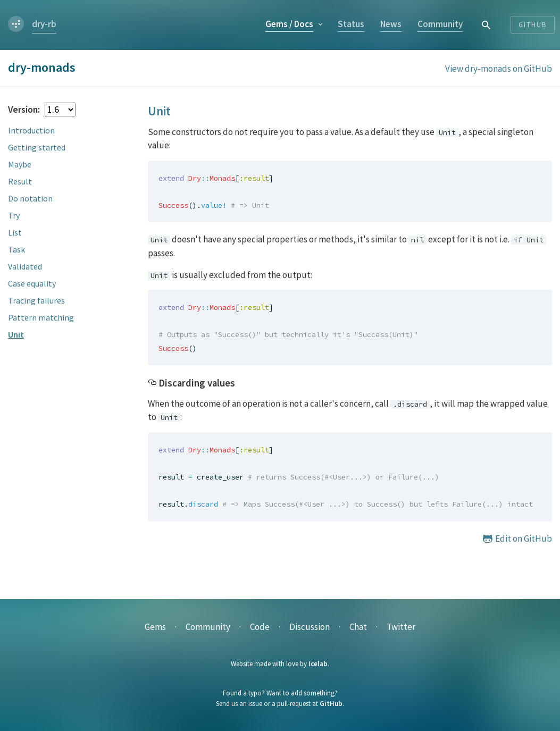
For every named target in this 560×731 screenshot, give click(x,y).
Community (440, 24)
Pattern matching (41, 317)
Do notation (30, 198)
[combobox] (487, 25)
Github (533, 25)
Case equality (32, 283)
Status (351, 24)
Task (16, 249)
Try (14, 215)
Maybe (20, 164)
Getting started (37, 147)
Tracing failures (36, 300)
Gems (289, 24)
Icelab (318, 664)
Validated (25, 266)
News (391, 24)
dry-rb (44, 24)
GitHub (331, 704)
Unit (16, 334)
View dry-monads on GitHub (499, 69)
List (15, 232)
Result (20, 181)
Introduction (31, 130)
